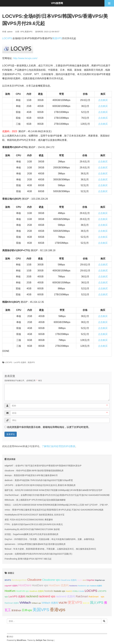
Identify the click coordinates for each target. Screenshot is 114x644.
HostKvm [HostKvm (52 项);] (10, 591)
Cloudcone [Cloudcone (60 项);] (34, 580)
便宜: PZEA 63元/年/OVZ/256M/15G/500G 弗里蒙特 (29, 520)
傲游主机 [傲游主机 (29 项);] (86, 603)
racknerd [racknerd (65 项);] (32, 596)
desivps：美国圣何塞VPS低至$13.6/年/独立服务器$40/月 (31, 475)
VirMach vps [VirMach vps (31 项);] (36, 603)
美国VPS (28, 32)
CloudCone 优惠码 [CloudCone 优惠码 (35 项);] (68, 580)
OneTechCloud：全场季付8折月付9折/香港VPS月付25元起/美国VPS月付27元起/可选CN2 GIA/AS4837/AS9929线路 (58, 495)
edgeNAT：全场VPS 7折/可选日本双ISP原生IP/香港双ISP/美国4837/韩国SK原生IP (43, 466)
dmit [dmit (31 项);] (84, 580)
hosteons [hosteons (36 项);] (73, 586)
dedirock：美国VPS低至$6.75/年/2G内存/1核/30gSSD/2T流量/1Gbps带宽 (39, 480)
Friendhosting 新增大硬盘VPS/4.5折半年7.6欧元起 (28, 559)
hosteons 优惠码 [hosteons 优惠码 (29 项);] (96, 586)
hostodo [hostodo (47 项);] (49, 591)
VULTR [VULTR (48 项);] (63, 603)
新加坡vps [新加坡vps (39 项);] (16, 610)
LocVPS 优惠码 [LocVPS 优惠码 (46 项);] (17, 596)
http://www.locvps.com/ (25, 58)
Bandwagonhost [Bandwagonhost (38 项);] (19, 580)
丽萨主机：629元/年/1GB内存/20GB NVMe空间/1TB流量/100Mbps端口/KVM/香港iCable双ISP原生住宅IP (53, 490)
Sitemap (50, 640)
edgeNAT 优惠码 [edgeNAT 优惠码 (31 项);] (11, 586)
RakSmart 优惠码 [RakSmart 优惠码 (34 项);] (12, 603)
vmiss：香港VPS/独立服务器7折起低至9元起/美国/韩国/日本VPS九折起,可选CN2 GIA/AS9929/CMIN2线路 (54, 510)
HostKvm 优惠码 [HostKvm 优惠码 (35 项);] (37, 591)
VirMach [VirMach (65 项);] (25, 603)
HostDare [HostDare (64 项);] (25, 585)
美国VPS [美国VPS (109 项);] (41, 610)
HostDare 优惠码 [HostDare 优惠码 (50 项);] (59, 585)
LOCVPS (7, 38)
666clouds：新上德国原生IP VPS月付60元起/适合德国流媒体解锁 (35, 500)
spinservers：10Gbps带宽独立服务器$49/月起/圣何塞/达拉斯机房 (35, 544)
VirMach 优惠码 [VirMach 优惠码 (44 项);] (50, 603)
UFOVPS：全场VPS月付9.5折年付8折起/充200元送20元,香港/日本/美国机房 (40, 485)
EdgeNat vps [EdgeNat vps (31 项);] (100, 580)
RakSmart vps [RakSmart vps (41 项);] (96, 597)
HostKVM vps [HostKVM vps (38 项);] (22, 591)
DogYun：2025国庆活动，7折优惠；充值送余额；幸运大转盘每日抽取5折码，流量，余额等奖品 (49, 539)
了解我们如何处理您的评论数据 (58, 446)
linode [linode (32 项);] (82, 591)
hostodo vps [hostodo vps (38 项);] (59, 591)
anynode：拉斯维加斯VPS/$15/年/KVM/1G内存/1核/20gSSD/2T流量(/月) (38, 554)
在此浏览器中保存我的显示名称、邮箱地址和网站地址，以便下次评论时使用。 (49, 427)
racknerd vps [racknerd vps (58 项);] (47, 596)
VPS (22, 32)
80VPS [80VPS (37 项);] (8, 580)
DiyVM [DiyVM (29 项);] (80, 580)
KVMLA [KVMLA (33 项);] (76, 591)
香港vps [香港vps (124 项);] (58, 610)
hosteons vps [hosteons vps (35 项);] (84, 586)
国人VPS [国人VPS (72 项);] (97, 603)
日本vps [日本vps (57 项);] (27, 610)
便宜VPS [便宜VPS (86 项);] (75, 602)
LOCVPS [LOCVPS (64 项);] (91, 591)
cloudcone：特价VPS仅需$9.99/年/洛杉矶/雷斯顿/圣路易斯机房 (34, 471)
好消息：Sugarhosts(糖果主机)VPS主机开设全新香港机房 (31, 534)
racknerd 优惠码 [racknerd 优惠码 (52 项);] (65, 596)
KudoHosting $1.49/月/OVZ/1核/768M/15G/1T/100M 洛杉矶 (32, 529)
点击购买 (103, 100)
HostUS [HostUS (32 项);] (69, 591)
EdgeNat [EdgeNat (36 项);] (90, 580)
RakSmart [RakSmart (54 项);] (82, 596)
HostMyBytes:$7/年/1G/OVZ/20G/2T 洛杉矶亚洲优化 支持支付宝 (35, 515)
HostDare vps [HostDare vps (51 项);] (40, 585)
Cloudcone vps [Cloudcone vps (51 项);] (51, 580)
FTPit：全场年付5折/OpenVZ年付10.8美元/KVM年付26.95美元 (34, 524)
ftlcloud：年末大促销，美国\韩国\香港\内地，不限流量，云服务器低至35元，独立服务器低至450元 (50, 549)
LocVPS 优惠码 (20, 362)
